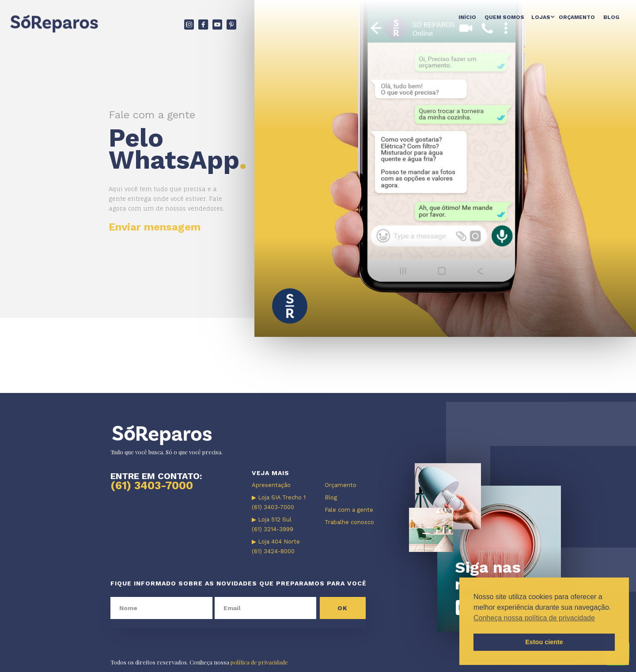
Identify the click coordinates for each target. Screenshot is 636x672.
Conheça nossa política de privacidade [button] (534, 618)
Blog (611, 17)
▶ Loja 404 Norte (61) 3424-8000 (276, 546)
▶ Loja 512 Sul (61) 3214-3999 (273, 524)
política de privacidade (259, 662)
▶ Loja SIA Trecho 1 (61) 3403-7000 (279, 502)
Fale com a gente (349, 510)
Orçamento (577, 17)
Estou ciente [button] (544, 642)
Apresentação (271, 485)
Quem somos (504, 17)
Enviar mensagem (155, 227)
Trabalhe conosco (349, 522)
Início (467, 17)
